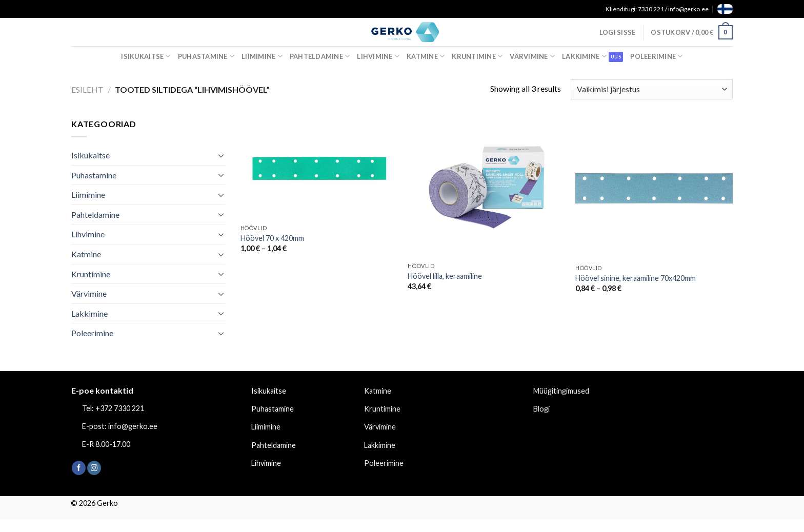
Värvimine (532, 56)
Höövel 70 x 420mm (272, 238)
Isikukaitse (146, 56)
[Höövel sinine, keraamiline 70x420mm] (654, 188)
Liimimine (262, 56)
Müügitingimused (561, 391)
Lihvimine (378, 56)
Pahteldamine (320, 56)
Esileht (87, 89)
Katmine (426, 56)
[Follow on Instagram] (94, 468)
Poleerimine (656, 56)
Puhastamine (206, 56)
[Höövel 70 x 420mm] (319, 168)
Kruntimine (477, 56)
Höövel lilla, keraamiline (445, 276)
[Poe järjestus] (652, 89)
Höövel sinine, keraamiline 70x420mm (636, 278)
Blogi (541, 409)
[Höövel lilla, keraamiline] (486, 187)
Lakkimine (584, 56)
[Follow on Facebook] (79, 468)
